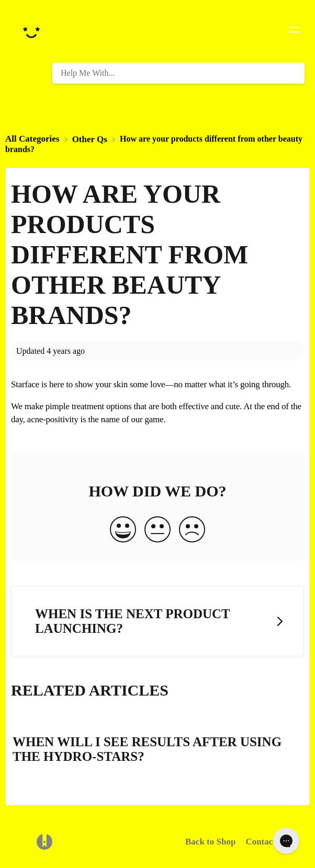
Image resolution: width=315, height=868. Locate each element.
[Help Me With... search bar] (178, 73)
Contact (261, 842)
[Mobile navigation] (294, 31)
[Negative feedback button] (192, 530)
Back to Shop (210, 842)
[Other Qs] (91, 139)
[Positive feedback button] (123, 530)
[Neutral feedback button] (157, 530)
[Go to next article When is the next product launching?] (157, 621)
